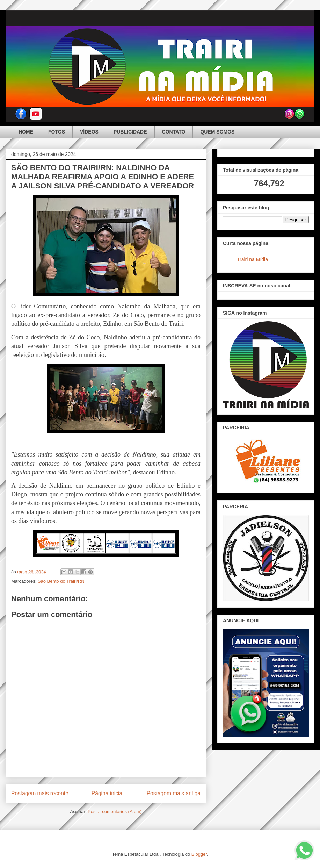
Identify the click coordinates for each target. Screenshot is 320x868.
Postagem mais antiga (174, 793)
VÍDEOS (89, 132)
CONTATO (174, 132)
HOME (26, 132)
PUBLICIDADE (130, 132)
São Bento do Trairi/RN (61, 581)
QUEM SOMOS (217, 132)
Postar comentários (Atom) (115, 812)
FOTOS (57, 132)
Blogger (199, 854)
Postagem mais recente (40, 793)
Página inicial (108, 793)
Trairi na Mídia (252, 259)
